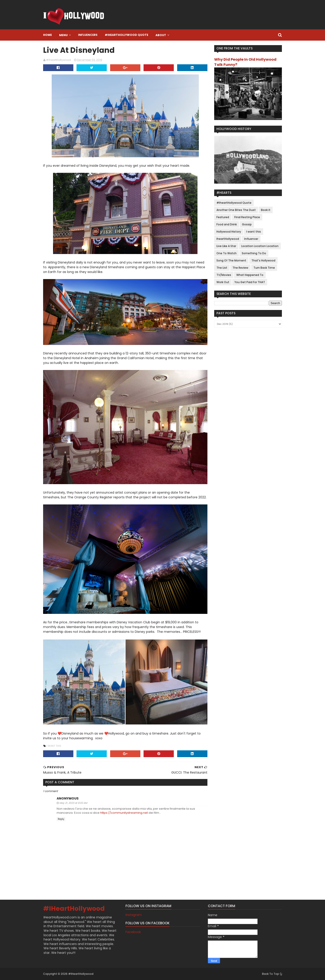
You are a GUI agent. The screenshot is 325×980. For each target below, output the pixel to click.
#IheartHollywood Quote (127, 35)
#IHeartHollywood (74, 909)
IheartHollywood (228, 239)
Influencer (251, 239)
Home (48, 35)
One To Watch (226, 253)
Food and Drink (227, 224)
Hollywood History (229, 232)
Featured (223, 217)
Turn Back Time (264, 268)
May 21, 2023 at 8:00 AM (73, 803)
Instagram (134, 915)
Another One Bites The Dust (236, 210)
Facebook (133, 932)
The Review (240, 268)
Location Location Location (260, 246)
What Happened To (250, 275)
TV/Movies (224, 275)
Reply (61, 819)
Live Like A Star (226, 246)
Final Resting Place (247, 217)
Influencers (88, 35)
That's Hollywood (263, 260)
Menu (63, 35)
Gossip (247, 224)
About (161, 35)
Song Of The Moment (231, 260)
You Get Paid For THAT (250, 282)
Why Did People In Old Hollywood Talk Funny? (245, 62)
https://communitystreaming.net (124, 813)
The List (222, 268)
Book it (266, 210)
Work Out (223, 282)
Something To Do (254, 253)
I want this (54, 746)
